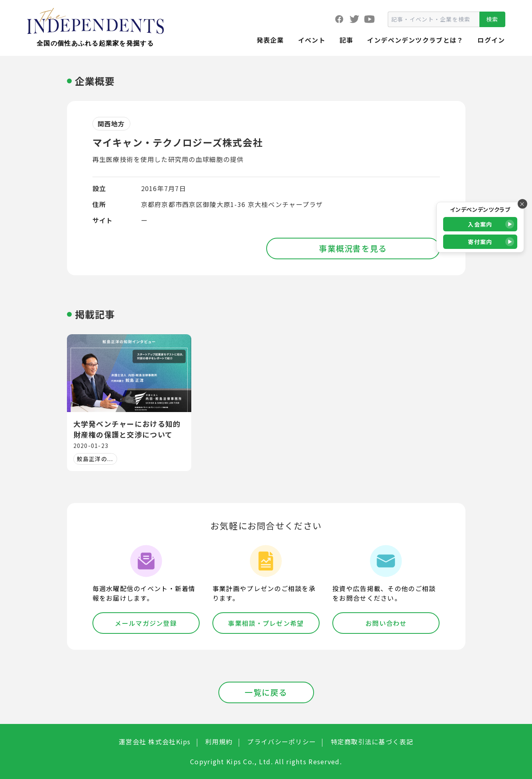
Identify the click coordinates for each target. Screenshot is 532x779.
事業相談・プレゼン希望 (266, 623)
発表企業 (270, 40)
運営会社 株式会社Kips (155, 742)
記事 (346, 40)
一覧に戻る (266, 692)
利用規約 (219, 742)
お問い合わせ (386, 623)
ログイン (491, 40)
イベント (312, 40)
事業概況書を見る (353, 248)
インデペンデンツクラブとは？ (415, 40)
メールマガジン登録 (146, 623)
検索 (492, 19)
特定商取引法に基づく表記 (372, 742)
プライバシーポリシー (282, 742)
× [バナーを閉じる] (522, 204)
